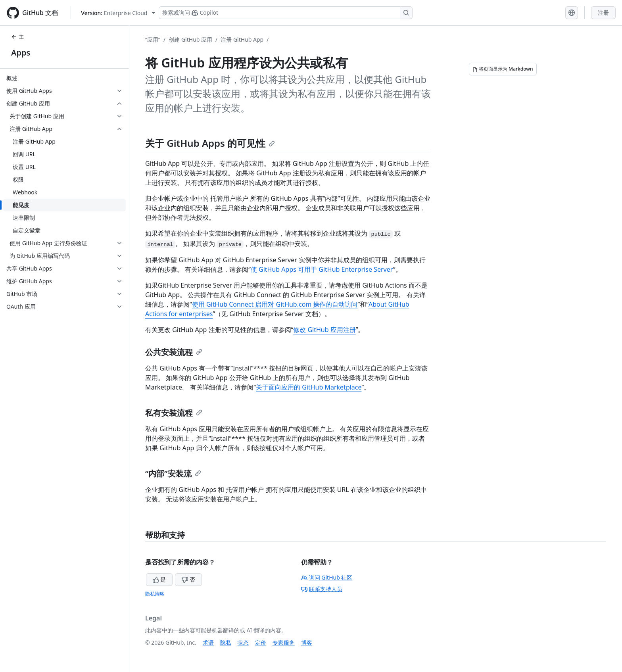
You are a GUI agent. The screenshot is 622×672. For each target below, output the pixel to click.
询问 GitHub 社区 (327, 577)
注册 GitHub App (242, 39)
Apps (21, 53)
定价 (261, 642)
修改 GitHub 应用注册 (324, 330)
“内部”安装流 (173, 473)
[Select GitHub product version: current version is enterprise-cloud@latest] (118, 13)
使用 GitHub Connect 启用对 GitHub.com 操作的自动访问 (275, 304)
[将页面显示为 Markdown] (503, 69)
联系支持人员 (322, 589)
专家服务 (284, 642)
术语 (208, 642)
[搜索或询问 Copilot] (286, 13)
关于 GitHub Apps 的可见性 (210, 143)
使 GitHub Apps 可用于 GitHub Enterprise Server (322, 269)
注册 (603, 12)
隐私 (226, 642)
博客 (307, 642)
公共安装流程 (174, 352)
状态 (243, 642)
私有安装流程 (174, 413)
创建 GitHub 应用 (190, 39)
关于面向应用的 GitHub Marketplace (309, 387)
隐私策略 (155, 594)
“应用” (153, 39)
